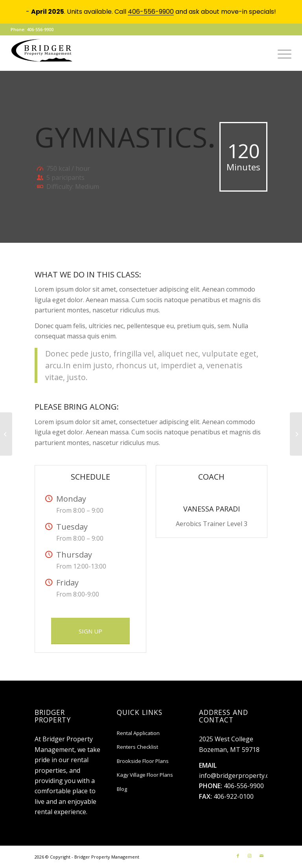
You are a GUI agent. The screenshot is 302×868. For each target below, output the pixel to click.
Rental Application (138, 733)
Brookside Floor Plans (143, 761)
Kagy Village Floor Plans (145, 775)
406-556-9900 (244, 786)
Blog (122, 789)
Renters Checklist (137, 747)
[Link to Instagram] (250, 856)
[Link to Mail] (261, 856)
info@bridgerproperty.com (238, 776)
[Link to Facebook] (238, 856)
